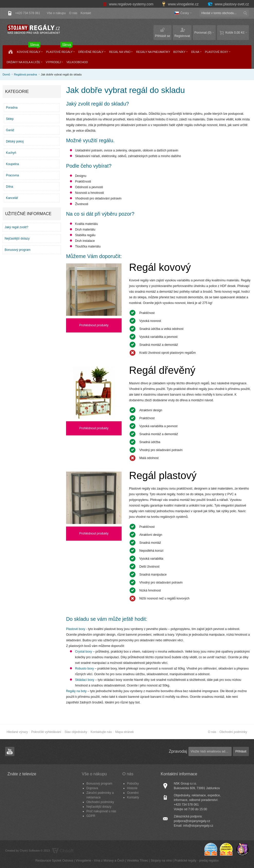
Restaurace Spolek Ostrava (54, 861)
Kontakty (133, 797)
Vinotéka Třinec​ (137, 861)
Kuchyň (11, 153)
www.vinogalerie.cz (181, 4)
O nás (73, 13)
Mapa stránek (125, 732)
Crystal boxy (84, 652)
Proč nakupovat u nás (101, 811)
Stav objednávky (76, 732)
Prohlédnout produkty (94, 325)
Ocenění (133, 793)
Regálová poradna (25, 74)
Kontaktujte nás (101, 732)
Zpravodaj (178, 751)
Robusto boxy (84, 669)
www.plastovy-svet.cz (228, 4)
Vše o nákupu (56, 13)
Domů (6, 74)
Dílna (10, 187)
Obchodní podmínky (233, 732)
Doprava (92, 788)
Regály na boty (76, 691)
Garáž (10, 130)
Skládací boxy (85, 680)
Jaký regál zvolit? (16, 227)
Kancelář (12, 198)
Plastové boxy (76, 629)
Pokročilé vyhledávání (46, 732)
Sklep (10, 119)
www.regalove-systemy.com (129, 4)
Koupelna (12, 164)
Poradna (12, 108)
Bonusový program (18, 250)
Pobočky (133, 784)
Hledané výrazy (17, 732)
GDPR (91, 816)
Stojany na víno (161, 861)
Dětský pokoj (15, 141)
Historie (132, 788)
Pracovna (12, 175)
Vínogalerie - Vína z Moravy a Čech (100, 861)
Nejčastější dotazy (17, 239)
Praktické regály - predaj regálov (196, 861)
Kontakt (86, 13)
